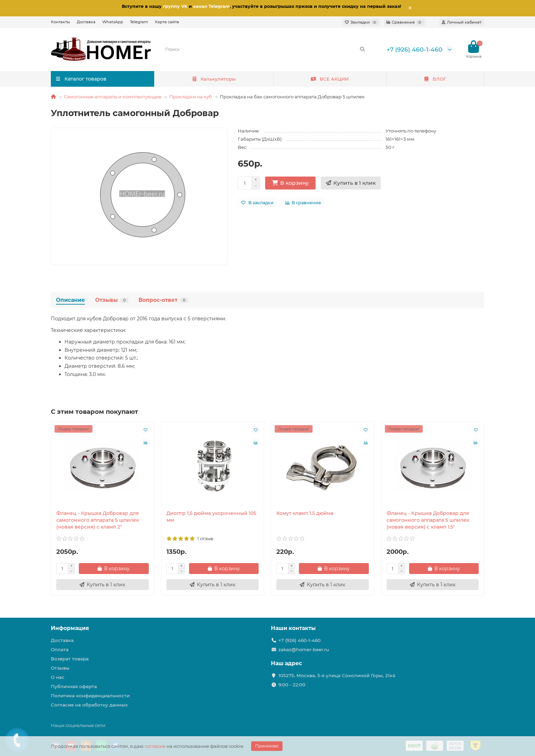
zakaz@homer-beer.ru (304, 649)
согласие (155, 746)
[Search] (265, 49)
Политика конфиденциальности (90, 696)
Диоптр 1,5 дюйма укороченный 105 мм (211, 517)
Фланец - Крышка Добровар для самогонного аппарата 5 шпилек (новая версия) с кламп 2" (98, 520)
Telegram (139, 22)
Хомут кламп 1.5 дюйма (305, 513)
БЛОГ (435, 79)
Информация (70, 628)
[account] (462, 22)
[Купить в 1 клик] (351, 183)
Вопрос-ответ (163, 300)
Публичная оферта (74, 686)
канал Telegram (211, 6)
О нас (58, 677)
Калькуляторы (214, 79)
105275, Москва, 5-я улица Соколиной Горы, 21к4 (337, 675)
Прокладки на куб (191, 97)
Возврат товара (70, 659)
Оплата (60, 649)
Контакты (60, 22)
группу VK (175, 6)
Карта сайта (167, 22)
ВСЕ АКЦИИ (330, 79)
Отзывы (112, 300)
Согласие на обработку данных (89, 705)
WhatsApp (113, 22)
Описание (70, 300)
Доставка (86, 22)
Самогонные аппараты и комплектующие (113, 97)
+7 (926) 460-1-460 (415, 49)
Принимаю (267, 746)
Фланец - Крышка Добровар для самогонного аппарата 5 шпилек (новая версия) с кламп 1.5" (428, 520)
